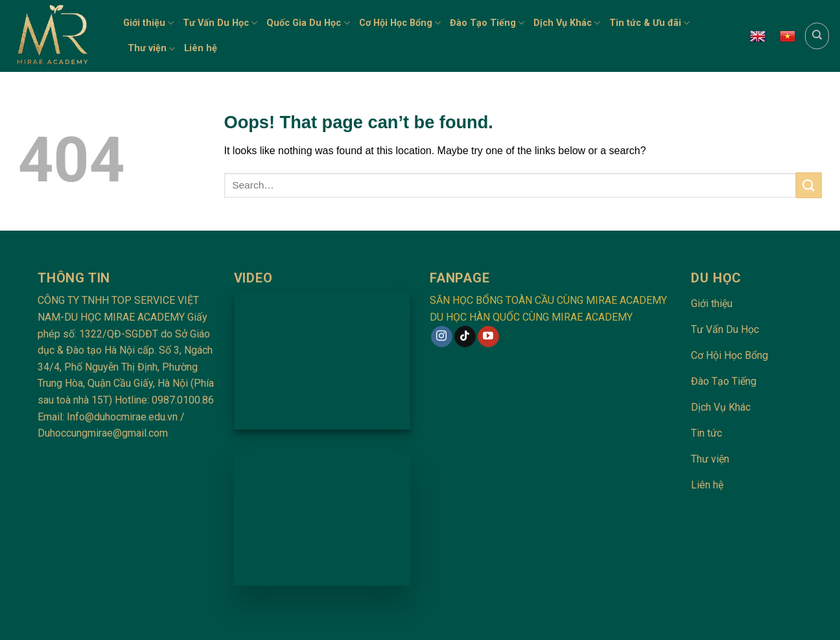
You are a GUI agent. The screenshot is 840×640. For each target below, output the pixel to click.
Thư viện (151, 49)
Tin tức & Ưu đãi (649, 23)
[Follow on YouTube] (488, 337)
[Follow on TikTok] (465, 337)
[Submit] (809, 185)
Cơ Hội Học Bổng (400, 23)
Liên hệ (201, 48)
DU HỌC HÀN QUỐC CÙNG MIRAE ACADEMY (531, 317)
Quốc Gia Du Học (308, 23)
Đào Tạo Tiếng (487, 23)
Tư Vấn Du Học (220, 23)
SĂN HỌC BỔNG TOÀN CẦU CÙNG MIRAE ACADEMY (548, 300)
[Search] (817, 36)
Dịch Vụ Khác (567, 23)
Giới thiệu (148, 23)
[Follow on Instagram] (442, 337)
